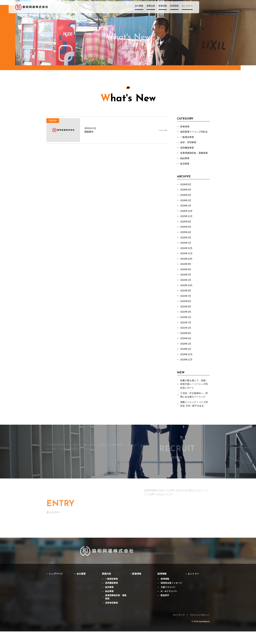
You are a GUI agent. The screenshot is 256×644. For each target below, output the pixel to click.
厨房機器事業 (188, 149)
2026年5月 (186, 187)
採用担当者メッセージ (171, 595)
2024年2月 (186, 281)
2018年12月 (187, 365)
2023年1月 (186, 326)
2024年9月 (186, 270)
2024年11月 (187, 259)
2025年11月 (187, 220)
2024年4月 (186, 276)
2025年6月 (186, 226)
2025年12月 (187, 215)
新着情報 (176, 8)
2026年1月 (186, 209)
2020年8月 (186, 342)
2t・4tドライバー (169, 603)
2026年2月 (186, 204)
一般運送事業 (112, 591)
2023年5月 (186, 315)
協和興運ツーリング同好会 (195, 133)
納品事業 (185, 161)
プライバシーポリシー (200, 628)
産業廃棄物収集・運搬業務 (195, 155)
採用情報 (187, 8)
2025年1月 (186, 248)
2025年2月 (186, 243)
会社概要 (152, 8)
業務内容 (164, 8)
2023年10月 (187, 292)
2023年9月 (186, 298)
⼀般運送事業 (188, 138)
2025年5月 (186, 231)
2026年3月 (186, 198)
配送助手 (165, 608)
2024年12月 (187, 254)
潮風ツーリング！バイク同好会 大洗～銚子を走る (195, 416)
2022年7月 (186, 331)
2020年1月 (186, 353)
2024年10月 (187, 265)
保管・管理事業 (189, 144)
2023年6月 (186, 309)
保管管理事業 (112, 615)
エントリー (200, 8)
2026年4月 (186, 193)
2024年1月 (186, 287)
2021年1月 (186, 337)
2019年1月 (186, 359)
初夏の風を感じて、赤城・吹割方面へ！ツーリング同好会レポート (195, 395)
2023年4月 (186, 320)
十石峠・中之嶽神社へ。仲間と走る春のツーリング (195, 406)
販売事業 (185, 166)
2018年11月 (187, 370)
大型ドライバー (168, 599)
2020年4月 (186, 348)
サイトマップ (179, 628)
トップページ (56, 586)
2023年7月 (186, 304)
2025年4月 (186, 237)
